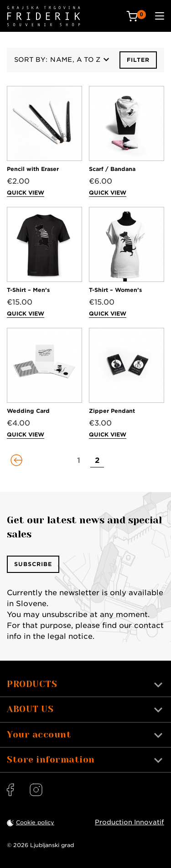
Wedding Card (28, 411)
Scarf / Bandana (112, 169)
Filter (138, 60)
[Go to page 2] (97, 461)
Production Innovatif (130, 822)
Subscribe (33, 564)
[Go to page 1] (79, 461)
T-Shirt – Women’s (115, 290)
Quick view (26, 193)
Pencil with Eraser (33, 169)
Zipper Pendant (112, 411)
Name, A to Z (80, 60)
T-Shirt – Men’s (28, 290)
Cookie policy (35, 822)
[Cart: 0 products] (136, 16)
